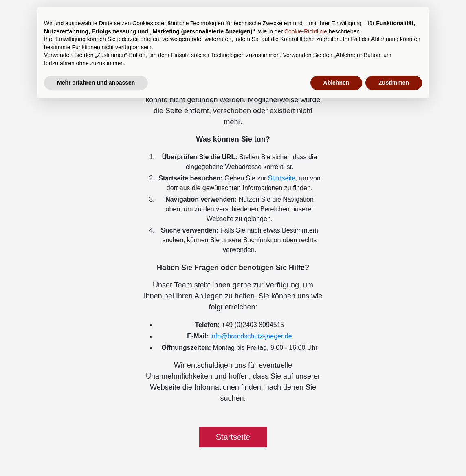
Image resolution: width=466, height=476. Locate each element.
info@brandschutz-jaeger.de (251, 336)
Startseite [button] (233, 437)
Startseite (282, 178)
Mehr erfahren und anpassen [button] (96, 83)
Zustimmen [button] (394, 83)
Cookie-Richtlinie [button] (306, 31)
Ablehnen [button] (336, 83)
